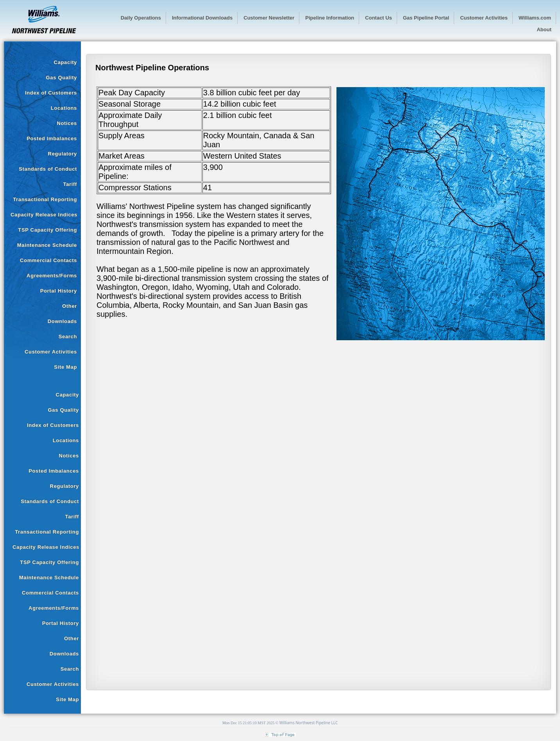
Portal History (59, 291)
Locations (64, 108)
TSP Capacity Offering (47, 230)
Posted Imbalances (52, 138)
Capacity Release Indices (44, 215)
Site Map (65, 367)
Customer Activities (51, 352)
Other (70, 306)
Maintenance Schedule (47, 245)
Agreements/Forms (52, 276)
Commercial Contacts (48, 260)
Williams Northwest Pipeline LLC (309, 723)
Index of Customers (51, 93)
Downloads (62, 321)
